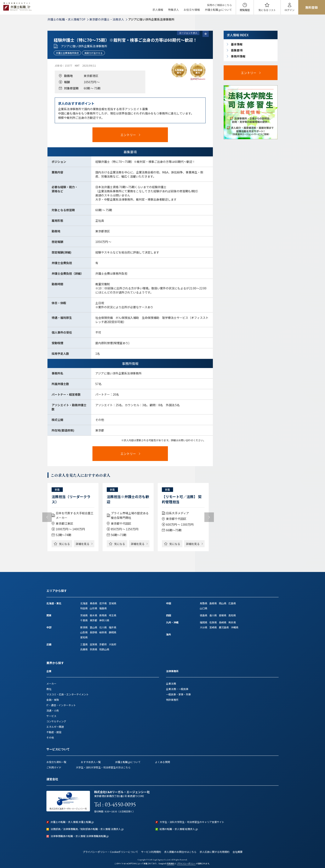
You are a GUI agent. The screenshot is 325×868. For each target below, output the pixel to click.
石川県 (103, 627)
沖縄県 (235, 627)
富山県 (93, 627)
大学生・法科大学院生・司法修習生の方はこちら (103, 767)
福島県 (103, 608)
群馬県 (103, 615)
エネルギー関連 (55, 727)
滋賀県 (93, 644)
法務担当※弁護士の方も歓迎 (128, 499)
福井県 (113, 627)
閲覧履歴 (245, 10)
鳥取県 (204, 603)
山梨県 (84, 632)
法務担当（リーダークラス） (71, 499)
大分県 (204, 627)
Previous (47, 517)
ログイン (290, 10)
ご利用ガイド (54, 767)
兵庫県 (84, 649)
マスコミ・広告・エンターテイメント (68, 694)
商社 (49, 689)
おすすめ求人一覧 (91, 762)
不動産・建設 (54, 732)
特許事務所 (172, 700)
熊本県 (232, 622)
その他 (50, 737)
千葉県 (84, 620)
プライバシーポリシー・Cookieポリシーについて (110, 852)
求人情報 (158, 10)
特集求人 (173, 10)
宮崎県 (213, 627)
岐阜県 (103, 632)
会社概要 (238, 852)
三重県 (84, 644)
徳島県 (204, 615)
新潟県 (84, 627)
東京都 (93, 620)
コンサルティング (56, 721)
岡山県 (223, 603)
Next (209, 517)
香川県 (213, 615)
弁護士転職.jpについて (218, 10)
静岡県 (113, 632)
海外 (169, 634)
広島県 (232, 603)
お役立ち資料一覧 (56, 762)
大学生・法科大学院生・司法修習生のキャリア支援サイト (192, 822)
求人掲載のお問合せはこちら (180, 852)
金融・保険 (53, 700)
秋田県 (84, 608)
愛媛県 (223, 615)
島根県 (213, 603)
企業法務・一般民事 (177, 689)
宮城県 (113, 603)
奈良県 (93, 649)
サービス (51, 716)
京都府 (103, 644)
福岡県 (204, 622)
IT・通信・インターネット (61, 705)
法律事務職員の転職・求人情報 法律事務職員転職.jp (80, 836)
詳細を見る (83, 544)
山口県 (204, 608)
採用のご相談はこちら (219, 5)
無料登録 (312, 7)
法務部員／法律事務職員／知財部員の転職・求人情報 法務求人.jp (87, 829)
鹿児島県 (224, 627)
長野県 (93, 632)
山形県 (93, 608)
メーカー (51, 683)
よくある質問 (162, 762)
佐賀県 (213, 622)
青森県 (93, 603)
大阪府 (113, 644)
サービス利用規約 (151, 852)
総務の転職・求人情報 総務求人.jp (179, 829)
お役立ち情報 (192, 10)
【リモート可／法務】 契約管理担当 (182, 499)
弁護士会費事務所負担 (67, 53)
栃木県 (93, 615)
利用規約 (171, 864)
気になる (267, 10)
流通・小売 (53, 710)
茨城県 (84, 615)
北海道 (84, 603)
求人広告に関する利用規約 (215, 852)
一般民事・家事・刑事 (178, 694)
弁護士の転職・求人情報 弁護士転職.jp (72, 822)
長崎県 (223, 622)
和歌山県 (104, 649)
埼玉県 (113, 615)
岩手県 (103, 603)
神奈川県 (104, 620)
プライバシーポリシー (186, 864)
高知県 (232, 615)
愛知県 (84, 637)
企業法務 (171, 683)
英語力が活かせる (93, 53)
